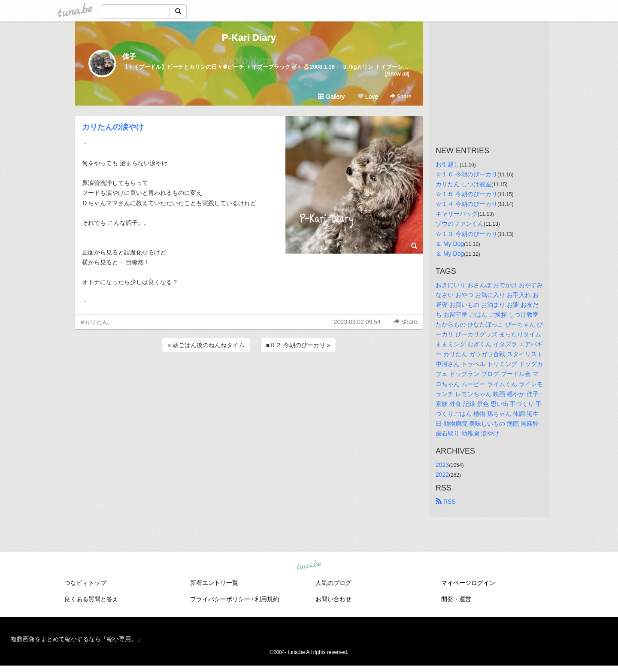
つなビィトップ (85, 583)
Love (368, 97)
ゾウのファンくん (460, 224)
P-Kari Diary (249, 38)
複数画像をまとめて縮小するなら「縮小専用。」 (77, 639)
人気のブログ (333, 583)
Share (401, 96)
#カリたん (94, 322)
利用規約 (267, 599)
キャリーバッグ (457, 214)
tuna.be (309, 566)
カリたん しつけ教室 (463, 184)
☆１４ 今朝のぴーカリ (467, 204)
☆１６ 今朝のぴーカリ (467, 174)
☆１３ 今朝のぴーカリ (467, 234)
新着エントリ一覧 (214, 583)
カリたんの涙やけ (113, 127)
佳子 (129, 56)
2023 (442, 465)
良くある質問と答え (91, 599)
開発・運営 (456, 599)
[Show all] (397, 74)
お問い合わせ (333, 599)
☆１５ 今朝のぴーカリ (467, 194)
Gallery (331, 97)
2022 (442, 475)
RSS (446, 502)
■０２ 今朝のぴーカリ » (298, 345)
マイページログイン (468, 583)
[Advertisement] (249, 377)
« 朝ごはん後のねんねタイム (206, 345)
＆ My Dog (450, 244)
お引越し (448, 164)
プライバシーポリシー (220, 599)
